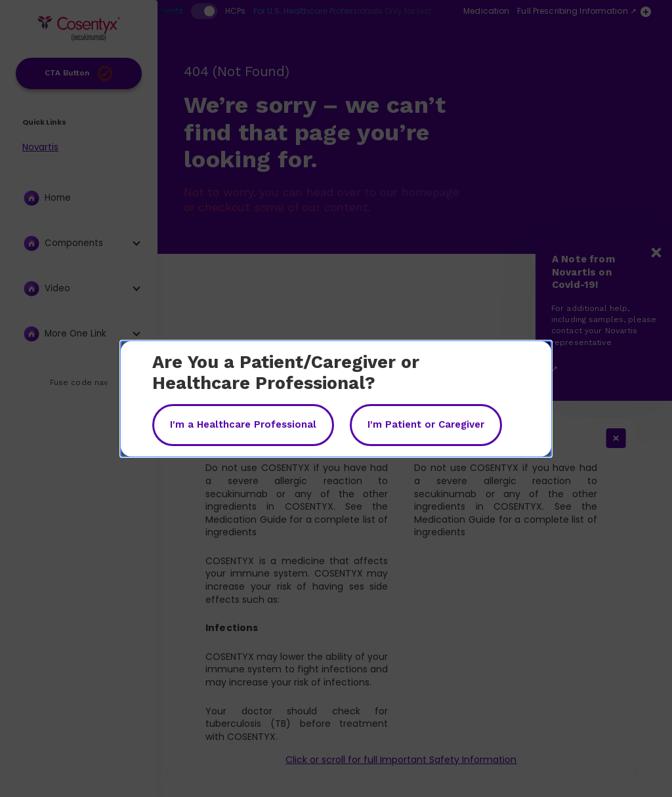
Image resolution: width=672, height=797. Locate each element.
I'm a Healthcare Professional (243, 424)
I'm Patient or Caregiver (426, 424)
